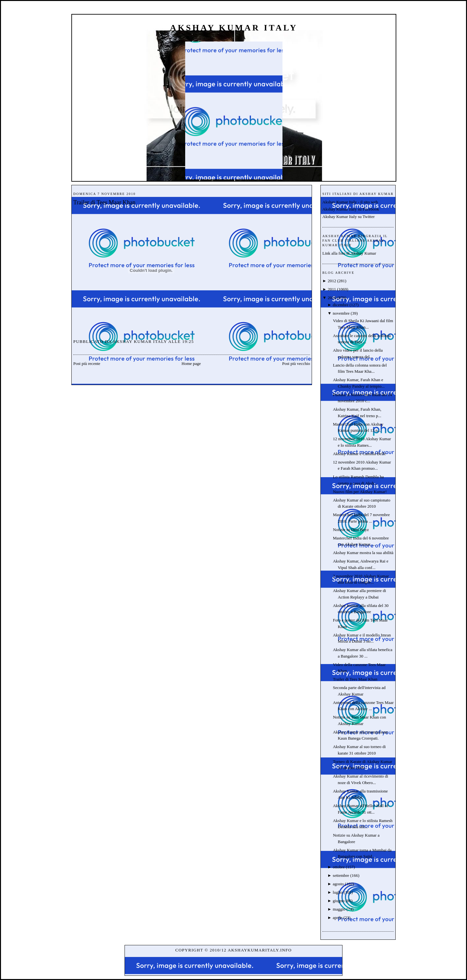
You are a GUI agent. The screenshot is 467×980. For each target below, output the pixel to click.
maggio (339, 909)
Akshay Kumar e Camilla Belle (359, 454)
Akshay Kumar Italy (234, 28)
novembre (341, 313)
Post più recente (87, 363)
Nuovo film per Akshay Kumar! (360, 492)
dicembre (341, 305)
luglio (338, 892)
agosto (338, 884)
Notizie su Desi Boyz (351, 530)
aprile (338, 918)
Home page (191, 363)
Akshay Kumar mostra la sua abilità (363, 553)
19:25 (188, 341)
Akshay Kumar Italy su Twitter (348, 217)
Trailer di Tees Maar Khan (104, 202)
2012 (332, 281)
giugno (339, 901)
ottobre (339, 867)
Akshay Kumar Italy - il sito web (350, 202)
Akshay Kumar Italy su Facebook (351, 209)
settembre (341, 875)
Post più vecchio (296, 363)
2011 (332, 289)
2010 (332, 298)
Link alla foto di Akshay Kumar (349, 253)
